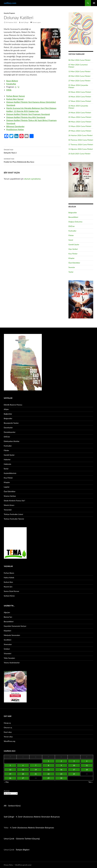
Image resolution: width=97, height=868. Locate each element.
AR (5, 806)
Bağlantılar (8, 414)
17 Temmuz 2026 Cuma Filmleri (81, 144)
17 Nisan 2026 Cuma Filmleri (80, 101)
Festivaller (72, 231)
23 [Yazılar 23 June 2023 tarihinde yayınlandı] (61, 774)
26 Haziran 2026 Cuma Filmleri (81, 135)
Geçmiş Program (9, 13)
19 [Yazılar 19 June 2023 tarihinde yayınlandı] (10, 774)
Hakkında (7, 464)
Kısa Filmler (73, 254)
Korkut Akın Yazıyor (15, 99)
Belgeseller (73, 213)
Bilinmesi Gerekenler (15, 126)
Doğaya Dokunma (75, 222)
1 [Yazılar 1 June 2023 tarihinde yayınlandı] (48, 761)
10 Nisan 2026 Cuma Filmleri (80, 97)
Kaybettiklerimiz (10, 473)
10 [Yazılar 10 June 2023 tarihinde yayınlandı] (74, 765)
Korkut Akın (8, 582)
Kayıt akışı (8, 732)
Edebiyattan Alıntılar (12, 441)
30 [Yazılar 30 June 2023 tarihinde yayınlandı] (61, 778)
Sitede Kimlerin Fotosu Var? (14, 501)
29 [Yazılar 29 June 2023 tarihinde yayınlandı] (48, 778)
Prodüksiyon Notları (15, 129)
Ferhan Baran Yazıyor (16, 96)
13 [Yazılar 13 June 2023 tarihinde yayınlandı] (23, 770)
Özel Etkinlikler (74, 263)
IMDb (9, 90)
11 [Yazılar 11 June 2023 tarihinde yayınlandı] (87, 765)
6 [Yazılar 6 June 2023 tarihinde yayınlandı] (23, 765)
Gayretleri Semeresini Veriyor (15, 626)
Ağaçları (7, 612)
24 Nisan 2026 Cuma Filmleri (80, 113)
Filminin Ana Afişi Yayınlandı (26, 117)
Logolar (7, 487)
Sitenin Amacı (9, 505)
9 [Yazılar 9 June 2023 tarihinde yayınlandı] (61, 765)
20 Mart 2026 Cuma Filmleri (79, 76)
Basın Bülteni (12, 81)
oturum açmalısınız (32, 179)
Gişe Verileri (73, 249)
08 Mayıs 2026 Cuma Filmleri (80, 122)
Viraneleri (8, 653)
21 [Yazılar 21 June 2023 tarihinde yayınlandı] (36, 774)
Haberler (7, 459)
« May (7, 782)
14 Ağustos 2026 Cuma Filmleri (81, 149)
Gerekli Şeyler (74, 244)
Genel (71, 240)
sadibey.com (10, 3)
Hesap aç (7, 723)
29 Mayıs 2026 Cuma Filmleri (80, 131)
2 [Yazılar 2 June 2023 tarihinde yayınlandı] (61, 761)
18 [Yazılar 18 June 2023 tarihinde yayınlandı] (87, 770)
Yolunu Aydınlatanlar (12, 663)
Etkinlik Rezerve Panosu (13, 405)
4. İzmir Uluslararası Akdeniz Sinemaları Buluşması (38, 817)
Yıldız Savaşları (9, 658)
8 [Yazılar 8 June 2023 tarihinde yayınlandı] (48, 765)
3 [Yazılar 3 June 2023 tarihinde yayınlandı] (74, 761)
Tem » (90, 782)
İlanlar (6, 469)
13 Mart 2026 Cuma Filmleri (79, 71)
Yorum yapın (37, 22)
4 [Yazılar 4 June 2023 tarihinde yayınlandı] (87, 761)
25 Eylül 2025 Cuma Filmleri (79, 154)
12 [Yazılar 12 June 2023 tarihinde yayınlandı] (10, 770)
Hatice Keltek (9, 578)
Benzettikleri (73, 217)
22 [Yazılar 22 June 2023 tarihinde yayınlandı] (48, 774)
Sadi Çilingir (25, 22)
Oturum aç (8, 727)
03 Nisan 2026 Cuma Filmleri (80, 92)
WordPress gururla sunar (23, 865)
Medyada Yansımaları (12, 635)
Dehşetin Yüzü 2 (32, 151)
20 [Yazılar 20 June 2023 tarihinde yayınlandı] (23, 774)
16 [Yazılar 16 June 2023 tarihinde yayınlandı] (61, 770)
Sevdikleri (8, 640)
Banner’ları (8, 617)
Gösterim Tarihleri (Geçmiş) (28, 839)
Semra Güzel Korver (11, 591)
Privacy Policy (8, 865)
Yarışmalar (8, 510)
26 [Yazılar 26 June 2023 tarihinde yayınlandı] (10, 778)
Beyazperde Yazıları (11, 423)
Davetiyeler (8, 428)
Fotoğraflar (11, 84)
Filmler (71, 235)
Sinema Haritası (10, 496)
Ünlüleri (7, 649)
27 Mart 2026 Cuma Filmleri (79, 81)
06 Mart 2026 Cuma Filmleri (79, 60)
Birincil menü (94, 3)
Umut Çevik (9, 839)
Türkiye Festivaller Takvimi (14, 519)
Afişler (6, 409)
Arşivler (7, 791)
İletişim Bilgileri (23, 850)
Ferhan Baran (9, 573)
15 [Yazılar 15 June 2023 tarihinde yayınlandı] (48, 770)
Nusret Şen (8, 587)
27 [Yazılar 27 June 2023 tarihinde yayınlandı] (23, 778)
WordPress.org (9, 741)
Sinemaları (8, 644)
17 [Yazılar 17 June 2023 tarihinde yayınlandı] (74, 770)
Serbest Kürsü (9, 596)
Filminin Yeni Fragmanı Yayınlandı (28, 114)
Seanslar (72, 267)
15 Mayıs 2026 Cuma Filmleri (80, 126)
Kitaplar (71, 258)
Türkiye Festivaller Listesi (13, 514)
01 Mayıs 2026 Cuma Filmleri (80, 117)
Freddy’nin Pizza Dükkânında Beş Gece (32, 160)
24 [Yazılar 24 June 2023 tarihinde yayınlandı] (74, 774)
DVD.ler (72, 226)
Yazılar (71, 272)
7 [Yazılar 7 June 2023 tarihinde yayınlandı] (36, 765)
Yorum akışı (8, 737)
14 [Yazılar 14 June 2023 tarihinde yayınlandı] (36, 770)
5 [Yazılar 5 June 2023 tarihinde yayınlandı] (10, 765)
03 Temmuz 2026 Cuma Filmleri (81, 140)
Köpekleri (7, 631)
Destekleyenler (10, 432)
